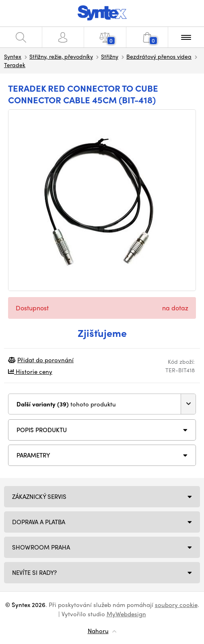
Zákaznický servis (39, 496)
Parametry (33, 455)
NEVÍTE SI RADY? (34, 572)
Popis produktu (42, 430)
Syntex (13, 56)
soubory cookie (176, 605)
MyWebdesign (126, 614)
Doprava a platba (39, 522)
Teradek (15, 65)
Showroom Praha (41, 547)
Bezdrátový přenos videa (159, 56)
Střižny (110, 56)
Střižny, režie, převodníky (61, 56)
